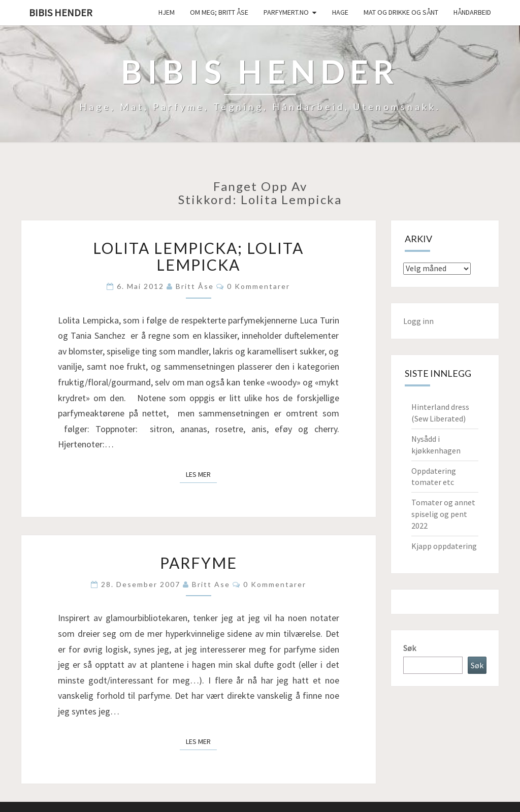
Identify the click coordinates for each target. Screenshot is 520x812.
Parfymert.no (286, 12)
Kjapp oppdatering (444, 546)
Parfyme (199, 563)
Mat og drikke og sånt (401, 12)
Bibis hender (61, 12)
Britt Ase (211, 584)
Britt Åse (195, 286)
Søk (410, 648)
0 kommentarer (258, 286)
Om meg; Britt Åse (219, 12)
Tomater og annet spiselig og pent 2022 (443, 514)
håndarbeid (472, 12)
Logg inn (418, 321)
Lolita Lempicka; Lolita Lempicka (198, 256)
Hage (340, 12)
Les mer (201, 474)
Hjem (167, 12)
